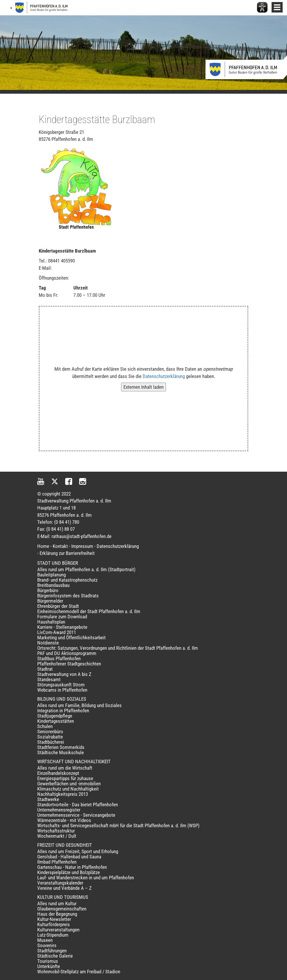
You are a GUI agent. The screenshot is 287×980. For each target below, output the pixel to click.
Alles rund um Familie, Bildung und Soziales (79, 705)
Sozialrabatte (50, 737)
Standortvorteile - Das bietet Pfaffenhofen (78, 805)
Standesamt (49, 679)
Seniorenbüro (50, 732)
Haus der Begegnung (57, 914)
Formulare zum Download (62, 617)
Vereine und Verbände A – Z (64, 888)
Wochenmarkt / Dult (57, 836)
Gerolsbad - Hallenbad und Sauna (69, 857)
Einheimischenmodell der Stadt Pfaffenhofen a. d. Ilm (89, 611)
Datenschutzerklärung (164, 376)
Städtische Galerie (55, 956)
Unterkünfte (49, 966)
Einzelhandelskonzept (58, 773)
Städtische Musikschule (61, 752)
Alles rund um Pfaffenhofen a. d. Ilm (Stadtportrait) (86, 569)
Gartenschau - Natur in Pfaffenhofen (72, 867)
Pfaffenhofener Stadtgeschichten (69, 664)
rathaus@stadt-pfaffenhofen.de (82, 536)
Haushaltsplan (51, 622)
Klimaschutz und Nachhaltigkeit (68, 789)
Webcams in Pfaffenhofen (62, 690)
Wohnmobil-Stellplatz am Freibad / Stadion (79, 972)
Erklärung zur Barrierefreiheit (67, 553)
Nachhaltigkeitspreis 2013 (63, 794)
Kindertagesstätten (56, 721)
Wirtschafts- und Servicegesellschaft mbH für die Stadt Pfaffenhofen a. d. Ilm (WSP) (118, 825)
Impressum (82, 546)
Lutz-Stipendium (53, 935)
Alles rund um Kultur (57, 903)
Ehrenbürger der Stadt (58, 606)
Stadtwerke (48, 799)
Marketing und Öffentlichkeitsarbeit (71, 638)
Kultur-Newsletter (54, 919)
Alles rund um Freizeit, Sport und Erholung (78, 851)
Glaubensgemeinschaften (62, 909)
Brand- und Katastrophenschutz (67, 580)
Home (43, 546)
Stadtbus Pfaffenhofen (59, 658)
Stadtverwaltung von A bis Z (64, 674)
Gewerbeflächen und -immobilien (69, 784)
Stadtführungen (52, 951)
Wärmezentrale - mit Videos (64, 820)
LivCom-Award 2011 (57, 632)
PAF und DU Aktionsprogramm (67, 653)
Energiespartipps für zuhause (65, 778)
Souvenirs (47, 945)
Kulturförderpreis (54, 924)
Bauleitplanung (52, 575)
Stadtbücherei (51, 742)
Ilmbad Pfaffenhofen (57, 862)
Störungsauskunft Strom (61, 685)
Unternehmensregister (59, 810)
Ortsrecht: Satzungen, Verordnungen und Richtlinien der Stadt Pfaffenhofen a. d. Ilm (118, 648)
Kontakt (60, 546)
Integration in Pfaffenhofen (63, 711)
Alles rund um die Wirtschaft (65, 768)
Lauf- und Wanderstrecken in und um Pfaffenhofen (86, 878)
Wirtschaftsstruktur (56, 831)
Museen (45, 940)
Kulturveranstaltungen (58, 930)
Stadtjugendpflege (55, 716)
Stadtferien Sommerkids (61, 747)
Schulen (45, 726)
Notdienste (48, 643)
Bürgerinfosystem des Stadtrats (68, 596)
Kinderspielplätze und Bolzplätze (69, 872)
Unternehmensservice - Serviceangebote (76, 815)
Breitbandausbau (53, 585)
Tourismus (48, 961)
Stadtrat (45, 669)
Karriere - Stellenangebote (62, 627)
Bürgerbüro (48, 590)
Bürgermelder (50, 601)
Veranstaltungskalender (60, 883)
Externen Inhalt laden (143, 387)
